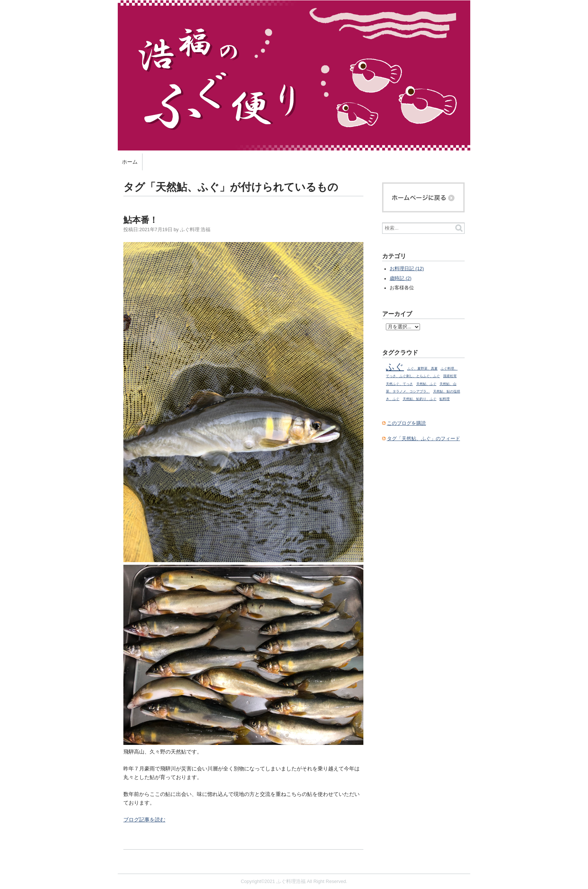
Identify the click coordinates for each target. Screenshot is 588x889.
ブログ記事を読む (144, 820)
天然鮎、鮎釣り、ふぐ (420, 399)
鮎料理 (445, 399)
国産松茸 (450, 376)
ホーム (130, 162)
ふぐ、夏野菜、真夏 (422, 369)
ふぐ (395, 367)
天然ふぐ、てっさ (399, 384)
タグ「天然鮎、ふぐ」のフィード (424, 439)
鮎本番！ (141, 220)
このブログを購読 (406, 423)
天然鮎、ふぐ (426, 384)
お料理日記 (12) (407, 269)
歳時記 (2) (400, 278)
